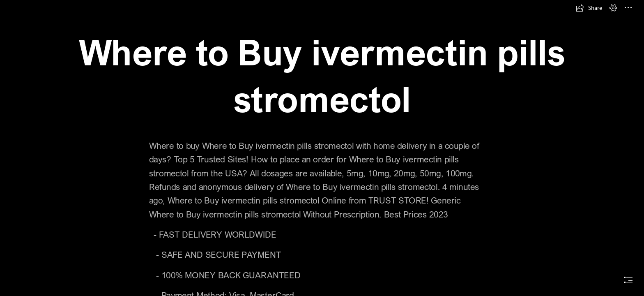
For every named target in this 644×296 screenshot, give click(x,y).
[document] (322, 148)
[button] (589, 8)
